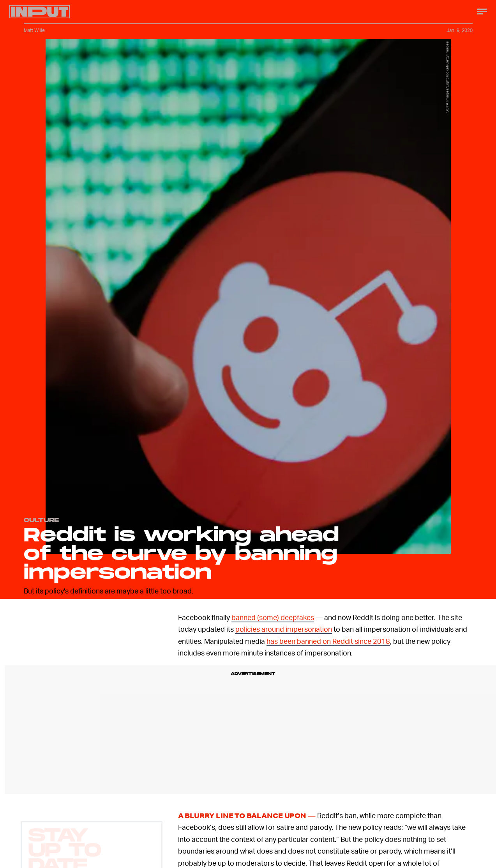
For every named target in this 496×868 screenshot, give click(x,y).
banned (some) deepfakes (273, 617)
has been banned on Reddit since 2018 (328, 641)
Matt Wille (34, 30)
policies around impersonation (284, 629)
